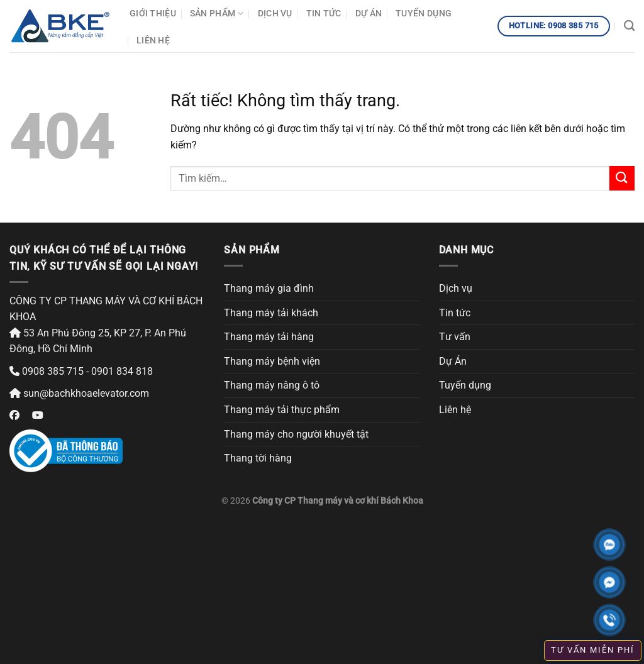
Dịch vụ (275, 14)
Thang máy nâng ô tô (272, 385)
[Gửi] (622, 178)
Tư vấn (455, 337)
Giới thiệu (153, 14)
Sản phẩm (217, 14)
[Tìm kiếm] (629, 26)
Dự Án (369, 14)
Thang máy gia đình (269, 288)
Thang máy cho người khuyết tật (296, 434)
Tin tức (324, 14)
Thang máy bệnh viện (272, 361)
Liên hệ (153, 41)
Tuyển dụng (424, 14)
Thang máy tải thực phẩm (282, 410)
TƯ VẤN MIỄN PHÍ (593, 650)
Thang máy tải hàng (269, 337)
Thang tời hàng (258, 458)
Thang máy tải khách (271, 313)
